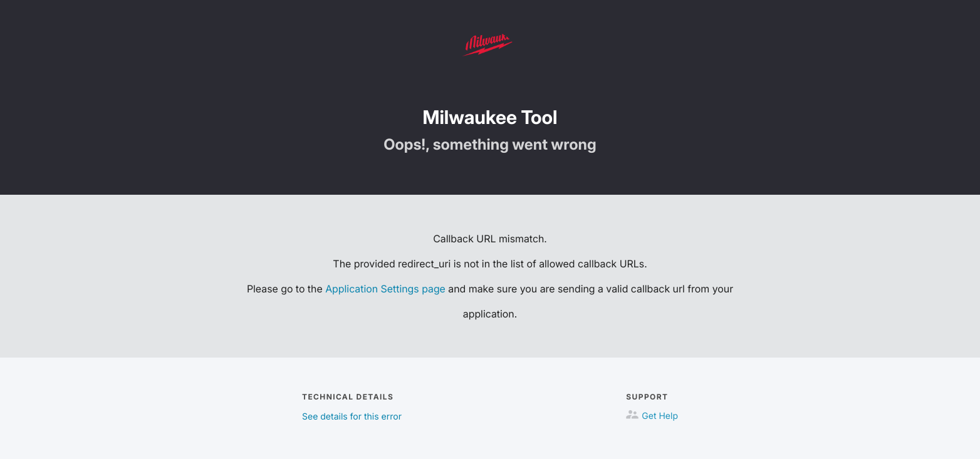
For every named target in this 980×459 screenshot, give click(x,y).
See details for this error (352, 417)
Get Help (660, 416)
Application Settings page (385, 289)
